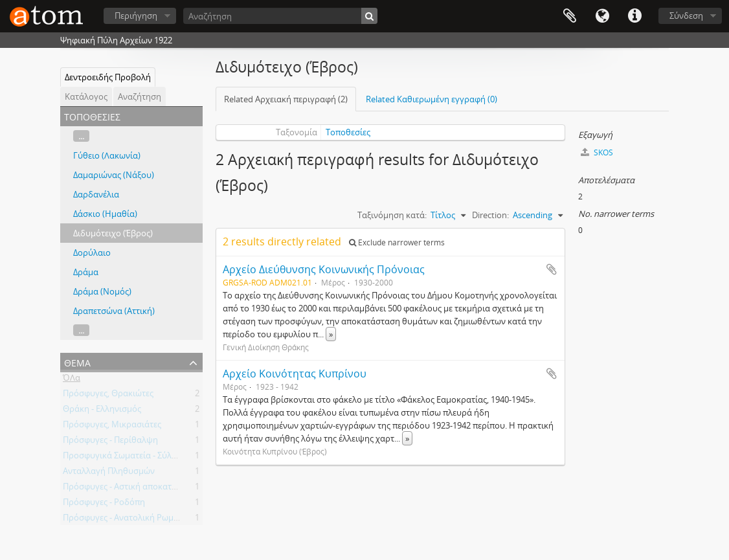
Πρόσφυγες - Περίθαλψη (110, 442)
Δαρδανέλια (96, 194)
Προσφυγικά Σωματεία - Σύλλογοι (128, 458)
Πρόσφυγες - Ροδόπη (104, 504)
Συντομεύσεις (634, 16)
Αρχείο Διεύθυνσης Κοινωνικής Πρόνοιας (324, 269)
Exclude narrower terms (397, 242)
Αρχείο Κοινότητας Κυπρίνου (295, 374)
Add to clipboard (552, 269)
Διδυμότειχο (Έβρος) (113, 233)
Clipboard (570, 16)
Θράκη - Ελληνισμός (102, 411)
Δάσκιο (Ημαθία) (105, 214)
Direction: (490, 215)
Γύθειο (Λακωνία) (107, 155)
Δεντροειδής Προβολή (108, 77)
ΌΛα (72, 380)
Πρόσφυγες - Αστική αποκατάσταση (132, 489)
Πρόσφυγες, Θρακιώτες (108, 396)
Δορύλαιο (92, 252)
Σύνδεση (686, 16)
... (81, 136)
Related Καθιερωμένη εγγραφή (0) (432, 99)
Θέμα (77, 362)
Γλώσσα (602, 16)
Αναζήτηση (140, 96)
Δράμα (86, 272)
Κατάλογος (86, 96)
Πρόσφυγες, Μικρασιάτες (112, 427)
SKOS (597, 152)
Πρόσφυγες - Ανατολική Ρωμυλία (127, 520)
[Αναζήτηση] (280, 16)
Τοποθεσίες (348, 132)
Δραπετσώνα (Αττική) (114, 311)
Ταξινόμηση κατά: (392, 215)
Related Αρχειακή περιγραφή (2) (286, 99)
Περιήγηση (136, 16)
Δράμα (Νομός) (102, 291)
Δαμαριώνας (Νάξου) (114, 175)
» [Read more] (331, 334)
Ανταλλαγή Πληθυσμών (109, 473)
